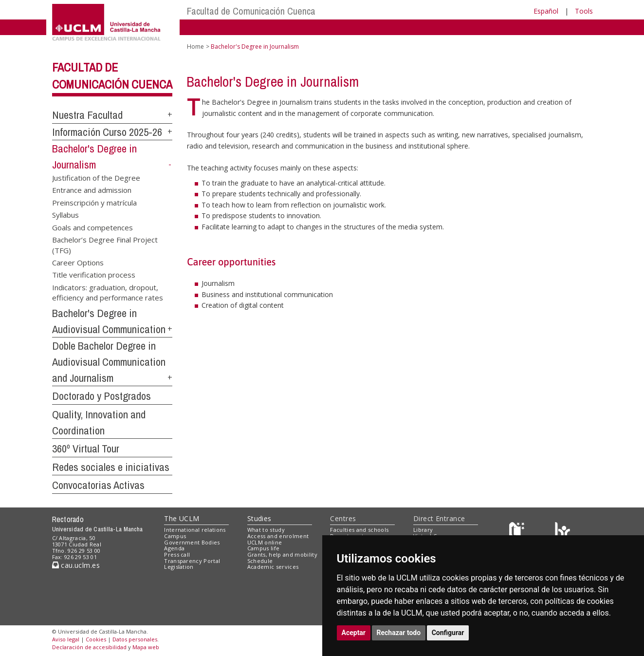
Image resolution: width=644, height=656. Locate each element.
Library (423, 530)
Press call (177, 554)
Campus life (264, 548)
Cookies (96, 639)
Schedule (260, 561)
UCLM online (265, 542)
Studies (259, 518)
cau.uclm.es (76, 565)
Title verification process (94, 275)
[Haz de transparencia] (518, 532)
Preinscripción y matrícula (94, 202)
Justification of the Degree (96, 177)
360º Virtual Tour (86, 449)
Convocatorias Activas (98, 485)
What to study (266, 530)
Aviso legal (66, 639)
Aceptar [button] (354, 633)
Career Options (78, 262)
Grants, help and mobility (282, 554)
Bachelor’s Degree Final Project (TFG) (105, 245)
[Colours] (562, 532)
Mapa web (146, 647)
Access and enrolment (278, 536)
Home (195, 47)
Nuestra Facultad (87, 115)
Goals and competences (92, 227)
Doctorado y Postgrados (101, 396)
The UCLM (182, 518)
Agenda (174, 548)
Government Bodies (192, 542)
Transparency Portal (192, 561)
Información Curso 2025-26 (107, 132)
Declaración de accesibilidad (89, 647)
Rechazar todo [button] (399, 633)
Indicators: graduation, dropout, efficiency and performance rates (108, 292)
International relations (195, 530)
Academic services (273, 567)
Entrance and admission (92, 190)
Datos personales (135, 639)
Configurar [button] (448, 633)
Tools (584, 11)
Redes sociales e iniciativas (111, 467)
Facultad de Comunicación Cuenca (251, 11)
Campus (175, 536)
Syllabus (65, 215)
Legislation (179, 567)
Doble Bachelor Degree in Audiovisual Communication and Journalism (109, 362)
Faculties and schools (359, 530)
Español (546, 11)
